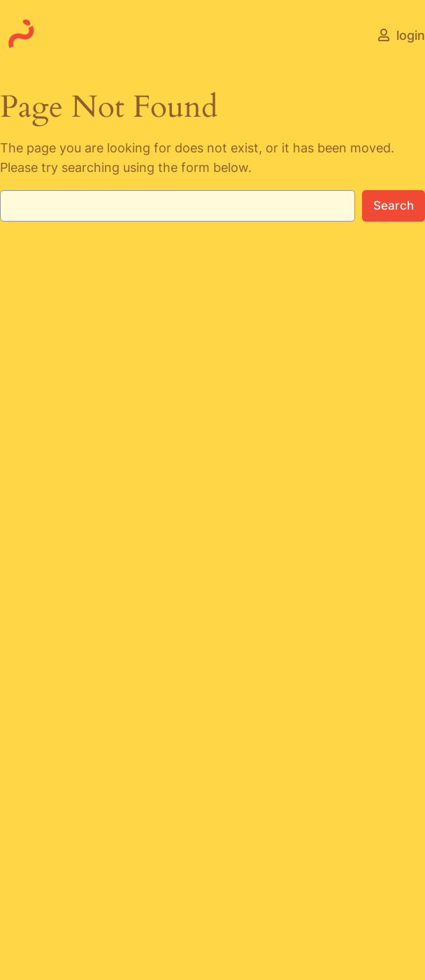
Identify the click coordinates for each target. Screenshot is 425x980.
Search (394, 206)
